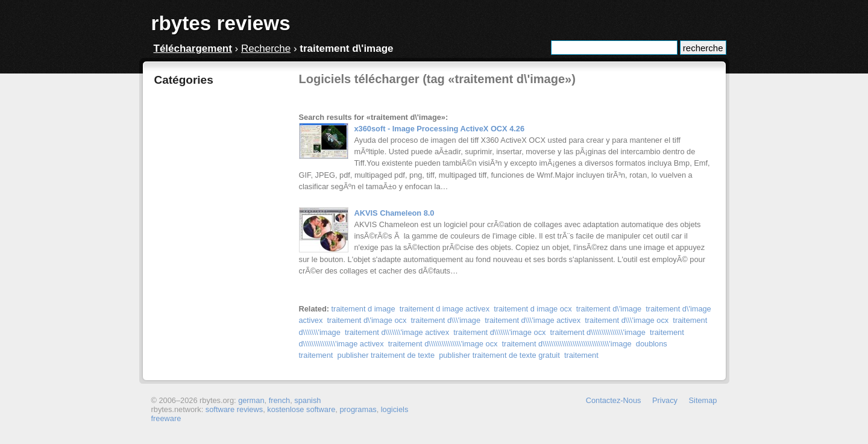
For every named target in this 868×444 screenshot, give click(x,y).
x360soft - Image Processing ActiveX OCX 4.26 (440, 129)
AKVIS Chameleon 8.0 (395, 213)
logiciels (395, 409)
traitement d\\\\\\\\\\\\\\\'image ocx (443, 344)
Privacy (665, 400)
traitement (581, 355)
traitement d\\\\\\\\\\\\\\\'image (598, 332)
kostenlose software (301, 409)
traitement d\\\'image (445, 320)
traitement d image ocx (533, 309)
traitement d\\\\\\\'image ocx (499, 332)
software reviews (234, 409)
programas (358, 409)
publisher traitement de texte (386, 355)
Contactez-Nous (614, 400)
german (251, 400)
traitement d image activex (445, 309)
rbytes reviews (221, 23)
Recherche (266, 48)
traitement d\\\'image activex (533, 320)
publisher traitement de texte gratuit (499, 355)
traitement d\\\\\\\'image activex (397, 332)
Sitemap (703, 400)
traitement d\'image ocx (366, 320)
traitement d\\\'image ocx (627, 320)
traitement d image (363, 309)
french (280, 400)
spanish (307, 400)
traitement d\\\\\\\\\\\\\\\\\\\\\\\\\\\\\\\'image (567, 344)
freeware (166, 418)
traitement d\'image (609, 309)
